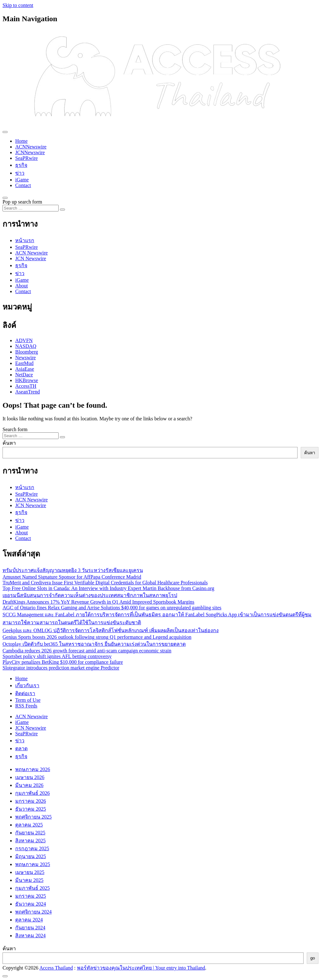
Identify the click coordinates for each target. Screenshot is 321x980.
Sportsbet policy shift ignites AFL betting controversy (57, 656)
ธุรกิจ (21, 165)
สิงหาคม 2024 (30, 936)
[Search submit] (62, 210)
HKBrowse (27, 380)
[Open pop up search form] (5, 198)
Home (21, 141)
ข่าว (20, 173)
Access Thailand (56, 968)
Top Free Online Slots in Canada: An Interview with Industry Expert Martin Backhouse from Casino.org (108, 588)
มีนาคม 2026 (29, 785)
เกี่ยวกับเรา (27, 685)
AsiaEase (25, 369)
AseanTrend (28, 392)
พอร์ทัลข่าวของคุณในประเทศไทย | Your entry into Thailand (141, 968)
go (313, 958)
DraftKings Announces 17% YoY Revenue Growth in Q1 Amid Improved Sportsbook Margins (98, 602)
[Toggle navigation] (5, 132)
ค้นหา (9, 443)
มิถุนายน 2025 (31, 856)
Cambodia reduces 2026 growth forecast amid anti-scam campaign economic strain (87, 651)
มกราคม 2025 (31, 896)
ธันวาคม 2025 (31, 809)
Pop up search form (22, 202)
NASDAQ (26, 346)
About (22, 286)
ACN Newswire (32, 253)
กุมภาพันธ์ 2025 (32, 888)
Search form (15, 429)
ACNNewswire (31, 147)
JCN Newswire (31, 258)
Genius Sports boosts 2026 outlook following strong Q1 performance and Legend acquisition (97, 637)
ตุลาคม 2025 (29, 825)
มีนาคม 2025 (29, 880)
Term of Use (28, 700)
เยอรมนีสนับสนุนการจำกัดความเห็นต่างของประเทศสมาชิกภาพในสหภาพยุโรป (90, 595)
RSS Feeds (26, 706)
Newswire (26, 358)
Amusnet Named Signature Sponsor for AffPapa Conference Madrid (72, 577)
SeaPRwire (26, 158)
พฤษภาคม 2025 (33, 864)
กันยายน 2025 (30, 833)
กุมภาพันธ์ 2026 (32, 793)
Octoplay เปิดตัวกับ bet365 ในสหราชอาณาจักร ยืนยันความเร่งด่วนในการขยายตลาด (94, 644)
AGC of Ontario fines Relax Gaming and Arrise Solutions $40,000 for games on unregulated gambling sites (112, 608)
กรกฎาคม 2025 (32, 848)
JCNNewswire (30, 152)
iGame (22, 180)
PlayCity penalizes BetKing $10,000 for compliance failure (63, 662)
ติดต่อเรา (25, 693)
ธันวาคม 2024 (31, 904)
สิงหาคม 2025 (30, 841)
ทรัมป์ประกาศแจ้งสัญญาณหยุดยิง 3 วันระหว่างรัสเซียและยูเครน (73, 570)
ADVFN (24, 340)
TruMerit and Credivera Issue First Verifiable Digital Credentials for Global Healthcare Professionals (105, 583)
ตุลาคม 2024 (29, 920)
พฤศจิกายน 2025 (33, 817)
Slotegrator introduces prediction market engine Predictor (61, 668)
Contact (23, 185)
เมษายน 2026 (30, 777)
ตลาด (21, 748)
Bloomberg (27, 352)
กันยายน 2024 (30, 928)
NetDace (24, 375)
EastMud (24, 363)
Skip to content (18, 5)
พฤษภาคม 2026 (33, 769)
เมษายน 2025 (30, 872)
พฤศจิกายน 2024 (33, 912)
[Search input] (31, 208)
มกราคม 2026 (31, 801)
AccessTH (26, 386)
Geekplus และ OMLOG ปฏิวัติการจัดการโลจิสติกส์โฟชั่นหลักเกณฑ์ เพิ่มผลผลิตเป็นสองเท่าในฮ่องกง (111, 630)
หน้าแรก (25, 240)
